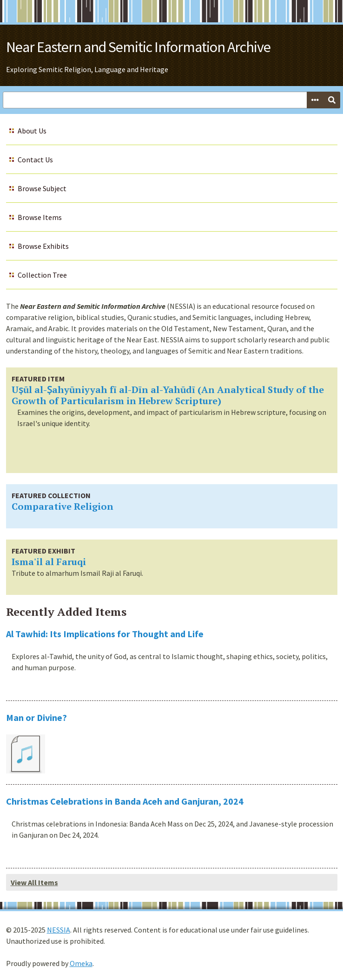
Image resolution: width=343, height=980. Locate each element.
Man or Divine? (36, 717)
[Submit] (332, 100)
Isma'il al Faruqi (49, 562)
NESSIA (59, 930)
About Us (32, 131)
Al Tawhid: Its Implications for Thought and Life (105, 634)
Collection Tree (42, 275)
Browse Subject (42, 188)
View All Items (34, 882)
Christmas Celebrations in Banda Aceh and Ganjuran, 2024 (125, 801)
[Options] (315, 100)
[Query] (171, 100)
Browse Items (40, 217)
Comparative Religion (63, 506)
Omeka (81, 963)
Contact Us (35, 160)
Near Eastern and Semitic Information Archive (138, 47)
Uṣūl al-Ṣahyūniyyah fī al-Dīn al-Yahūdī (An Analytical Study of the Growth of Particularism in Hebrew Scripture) (168, 395)
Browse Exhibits (43, 246)
